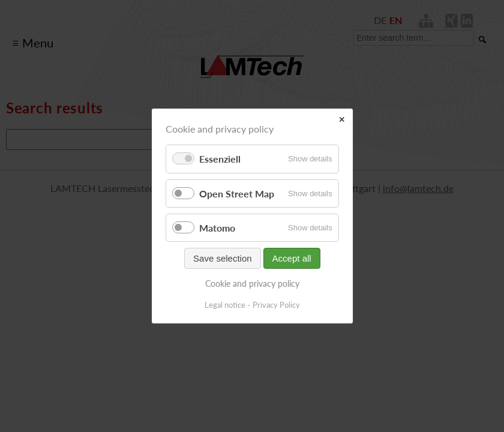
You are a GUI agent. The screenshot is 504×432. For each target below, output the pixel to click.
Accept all (291, 258)
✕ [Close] (342, 120)
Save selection (223, 258)
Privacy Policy (276, 305)
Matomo (217, 228)
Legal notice (225, 305)
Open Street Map (237, 193)
